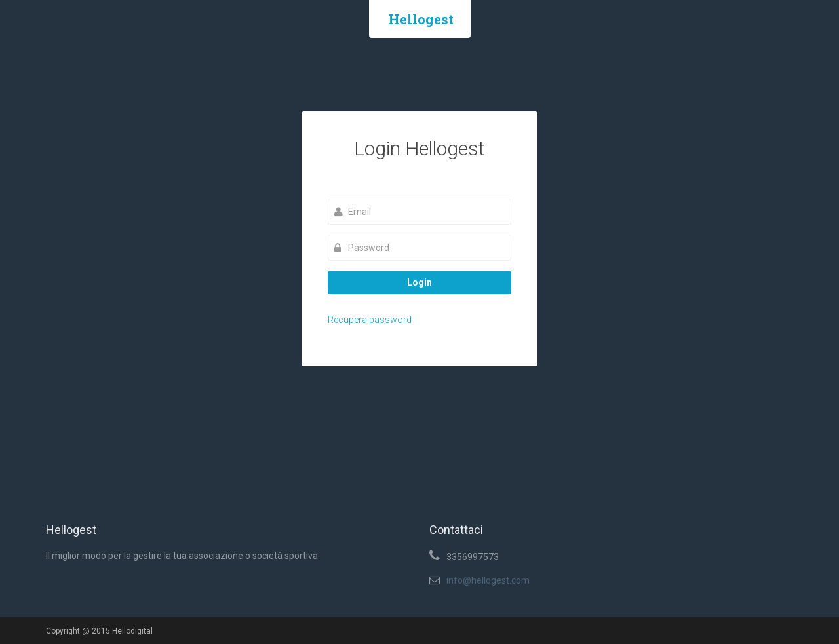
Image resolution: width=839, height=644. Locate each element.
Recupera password (370, 320)
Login (419, 282)
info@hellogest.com (488, 580)
